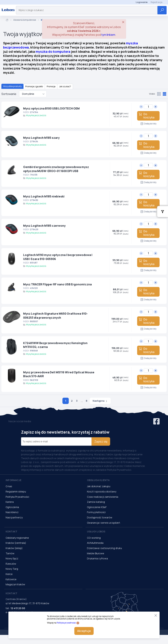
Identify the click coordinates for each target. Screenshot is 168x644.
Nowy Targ (12, 569)
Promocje (51, 86)
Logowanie (142, 2)
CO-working (94, 538)
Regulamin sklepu (16, 491)
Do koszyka (146, 116)
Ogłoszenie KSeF (97, 507)
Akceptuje (84, 631)
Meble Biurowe (96, 553)
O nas (9, 486)
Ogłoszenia (12, 507)
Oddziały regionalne (17, 538)
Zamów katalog (96, 502)
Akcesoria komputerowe (25, 20)
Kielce (9, 574)
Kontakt (11, 531)
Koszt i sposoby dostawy (102, 491)
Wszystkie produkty (12, 86)
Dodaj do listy (148, 124)
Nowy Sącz (12, 558)
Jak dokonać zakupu (99, 486)
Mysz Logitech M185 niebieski (44, 196)
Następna (100, 401)
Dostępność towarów (100, 517)
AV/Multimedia (95, 543)
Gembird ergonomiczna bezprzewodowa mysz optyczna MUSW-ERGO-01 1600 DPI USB (56, 169)
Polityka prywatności (66, 623)
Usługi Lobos (96, 531)
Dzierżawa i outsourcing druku (104, 548)
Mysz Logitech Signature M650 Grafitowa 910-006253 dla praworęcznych (55, 316)
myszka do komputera (53, 52)
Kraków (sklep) (14, 548)
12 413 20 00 (18, 608)
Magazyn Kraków (15, 584)
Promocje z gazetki (34, 86)
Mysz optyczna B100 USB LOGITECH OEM (51, 108)
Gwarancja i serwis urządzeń (103, 523)
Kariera (10, 502)
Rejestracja (157, 2)
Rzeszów (11, 564)
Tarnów (10, 553)
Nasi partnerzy (14, 517)
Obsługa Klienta (98, 480)
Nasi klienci (12, 512)
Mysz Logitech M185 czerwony (44, 226)
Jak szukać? (65, 86)
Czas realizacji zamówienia (103, 497)
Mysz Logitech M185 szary (41, 138)
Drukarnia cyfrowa (97, 558)
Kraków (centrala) (16, 543)
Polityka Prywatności (17, 497)
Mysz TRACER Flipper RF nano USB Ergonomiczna (57, 284)
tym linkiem (108, 35)
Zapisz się (101, 441)
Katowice (11, 579)
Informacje (14, 480)
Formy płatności (96, 512)
